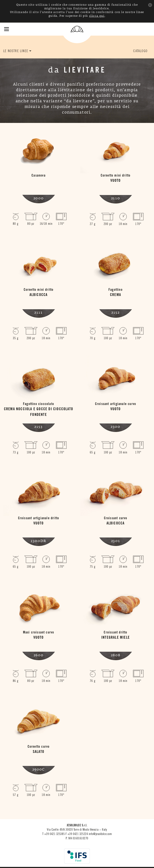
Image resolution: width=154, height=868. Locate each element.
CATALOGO (140, 51)
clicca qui (97, 16)
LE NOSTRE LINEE (17, 51)
